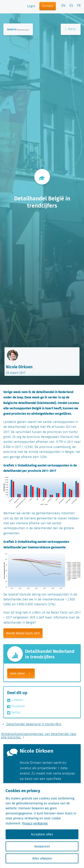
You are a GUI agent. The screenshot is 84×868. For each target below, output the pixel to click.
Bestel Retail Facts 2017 (23, 633)
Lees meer (22, 673)
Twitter (14, 713)
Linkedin (15, 700)
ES (71, 6)
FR (79, 6)
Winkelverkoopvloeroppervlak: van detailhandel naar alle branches (39, 736)
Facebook (16, 706)
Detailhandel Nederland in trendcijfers (31, 724)
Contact (48, 6)
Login (31, 6)
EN (63, 6)
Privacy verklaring (35, 823)
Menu (71, 29)
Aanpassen (42, 846)
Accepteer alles (42, 834)
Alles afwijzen (42, 858)
